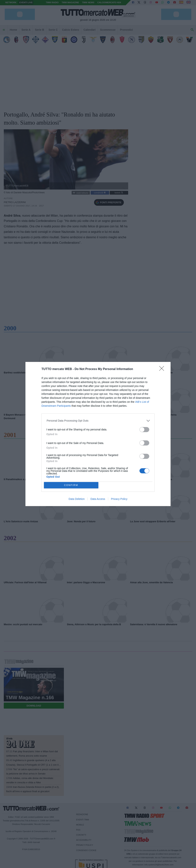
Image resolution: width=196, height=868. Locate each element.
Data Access (98, 499)
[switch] (144, 430)
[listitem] (98, 421)
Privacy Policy (119, 499)
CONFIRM (71, 485)
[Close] (163, 370)
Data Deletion (77, 499)
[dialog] (98, 434)
